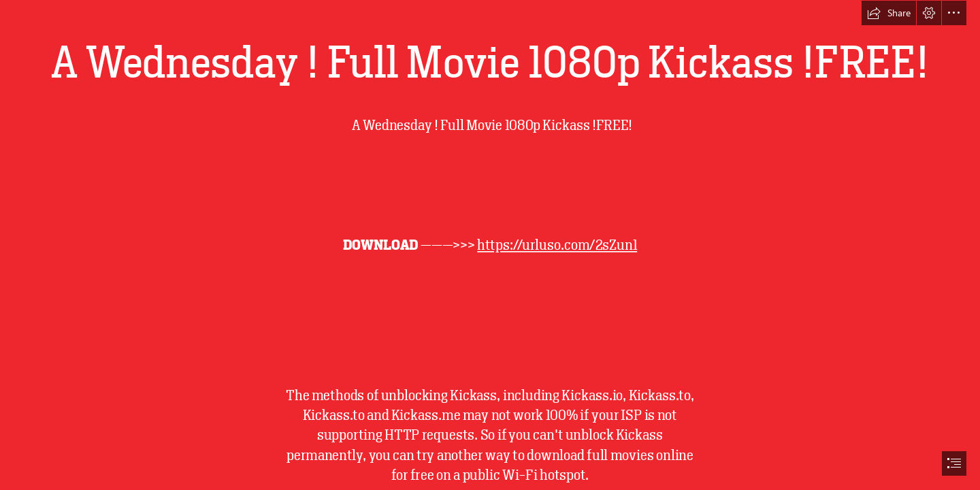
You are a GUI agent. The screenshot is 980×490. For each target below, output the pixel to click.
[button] (889, 13)
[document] (490, 245)
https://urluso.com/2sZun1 (557, 245)
